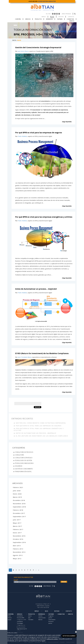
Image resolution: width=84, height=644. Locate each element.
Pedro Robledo (22, 136)
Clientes (40, 616)
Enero (15, 494)
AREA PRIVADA (66, 14)
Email (16, 580)
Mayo (15, 523)
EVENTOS (70, 614)
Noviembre (17, 504)
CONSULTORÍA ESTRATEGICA (24, 458)
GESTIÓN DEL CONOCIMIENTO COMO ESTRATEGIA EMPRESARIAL (41, 423)
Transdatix (31, 620)
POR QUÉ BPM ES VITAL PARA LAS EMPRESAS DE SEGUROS (39, 426)
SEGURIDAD (19, 466)
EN (50, 14)
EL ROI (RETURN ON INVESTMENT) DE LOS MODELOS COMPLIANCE (42, 436)
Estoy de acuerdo (69, 636)
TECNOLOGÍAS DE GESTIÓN (23, 460)
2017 (23, 513)
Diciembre (17, 500)
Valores (10, 618)
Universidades (52, 620)
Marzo (16, 497)
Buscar (38, 407)
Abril (15, 546)
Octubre (16, 539)
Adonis (30, 616)
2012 (24, 552)
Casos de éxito (42, 618)
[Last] (39, 570)
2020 (19, 491)
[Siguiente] (36, 570)
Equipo (10, 620)
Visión (9, 616)
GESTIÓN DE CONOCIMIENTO (24, 469)
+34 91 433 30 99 (33, 1)
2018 (23, 500)
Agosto (16, 555)
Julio (15, 491)
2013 (19, 546)
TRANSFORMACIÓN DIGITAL (23, 471)
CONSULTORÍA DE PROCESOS (24, 452)
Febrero (16, 487)
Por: (17, 136)
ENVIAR (64, 582)
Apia (29, 618)
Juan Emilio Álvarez (23, 51)
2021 (21, 487)
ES (47, 14)
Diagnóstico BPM (22, 620)
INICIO (14, 40)
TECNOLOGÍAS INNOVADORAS (24, 463)
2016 (24, 536)
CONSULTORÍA (19, 455)
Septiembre (18, 507)
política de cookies (52, 639)
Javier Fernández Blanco (25, 357)
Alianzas (40, 620)
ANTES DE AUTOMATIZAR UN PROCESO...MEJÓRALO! (36, 433)
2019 (20, 497)
